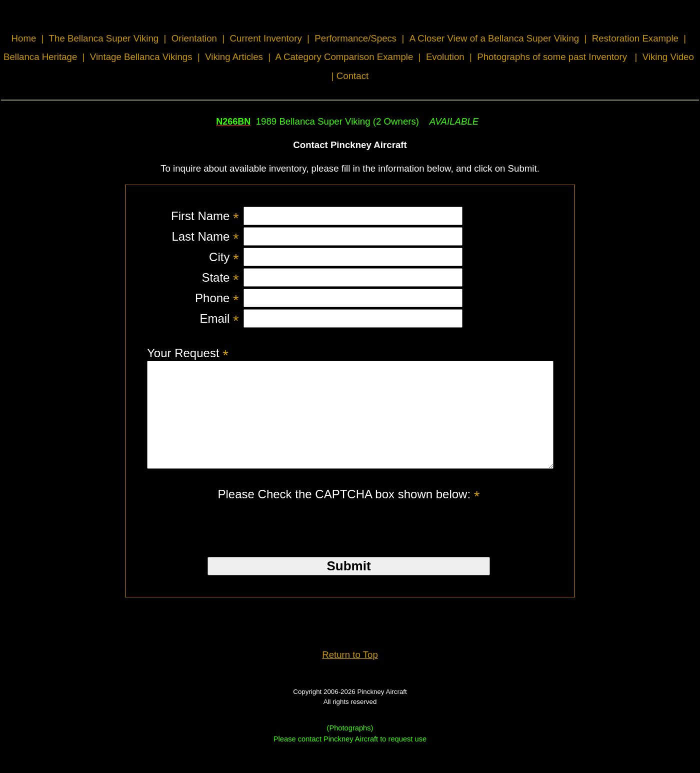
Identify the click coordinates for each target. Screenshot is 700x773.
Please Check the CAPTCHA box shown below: (349, 515)
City (224, 257)
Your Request (188, 353)
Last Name (205, 236)
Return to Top (350, 676)
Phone (217, 298)
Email (219, 318)
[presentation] (349, 542)
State (220, 277)
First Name (205, 216)
